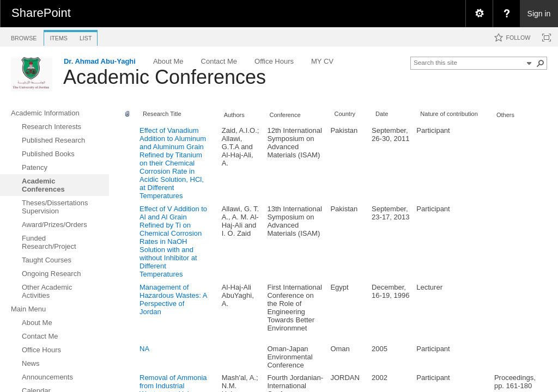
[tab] (24, 36)
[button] (541, 63)
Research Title (162, 114)
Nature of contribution (449, 114)
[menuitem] (479, 14)
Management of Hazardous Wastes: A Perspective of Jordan (173, 299)
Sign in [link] (539, 14)
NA (144, 349)
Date (382, 114)
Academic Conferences (165, 77)
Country (345, 114)
